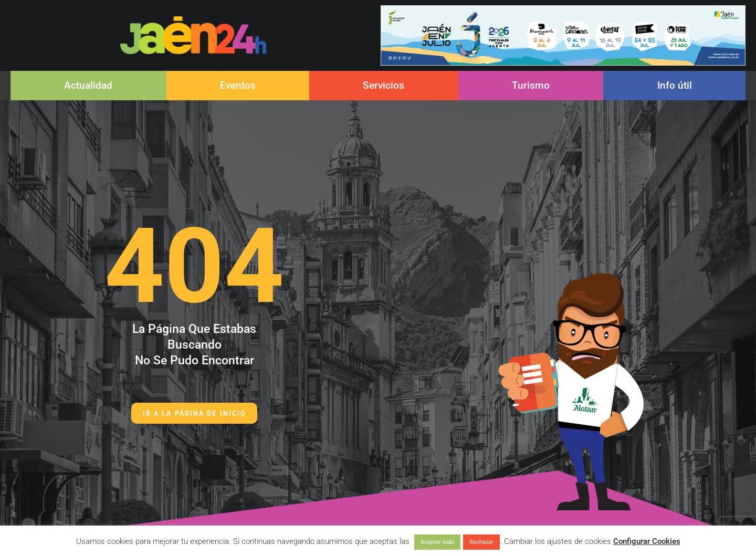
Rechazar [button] (481, 542)
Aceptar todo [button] (437, 542)
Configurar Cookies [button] (647, 541)
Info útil (675, 85)
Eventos (238, 85)
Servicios (384, 85)
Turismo (531, 85)
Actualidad (88, 85)
